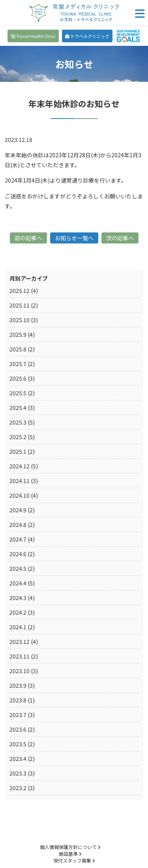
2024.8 (18, 525)
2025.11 (20, 305)
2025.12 (20, 291)
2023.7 (18, 715)
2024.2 (18, 612)
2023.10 (20, 671)
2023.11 (20, 656)
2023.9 (18, 685)
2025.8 (18, 349)
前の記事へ (28, 238)
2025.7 (18, 364)
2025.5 (18, 393)
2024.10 (20, 495)
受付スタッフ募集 (74, 860)
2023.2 (18, 788)
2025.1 (18, 451)
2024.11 (20, 481)
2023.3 (18, 773)
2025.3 (18, 422)
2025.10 (20, 320)
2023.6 (18, 729)
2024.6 (18, 554)
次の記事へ (120, 238)
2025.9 (18, 334)
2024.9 (18, 510)
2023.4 (18, 759)
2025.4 (18, 408)
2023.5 (18, 744)
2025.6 (18, 378)
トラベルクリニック (87, 36)
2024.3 (18, 598)
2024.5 (18, 568)
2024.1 (18, 627)
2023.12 (20, 642)
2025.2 (18, 437)
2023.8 (18, 700)
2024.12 (20, 466)
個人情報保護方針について (70, 847)
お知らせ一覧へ (74, 238)
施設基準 (70, 854)
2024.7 (18, 539)
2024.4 (18, 583)
